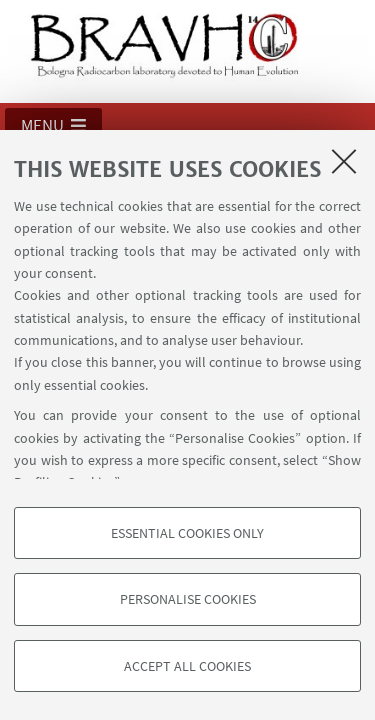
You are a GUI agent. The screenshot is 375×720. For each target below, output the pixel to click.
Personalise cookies (188, 599)
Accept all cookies (187, 666)
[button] (53, 125)
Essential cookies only (187, 533)
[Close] (344, 161)
